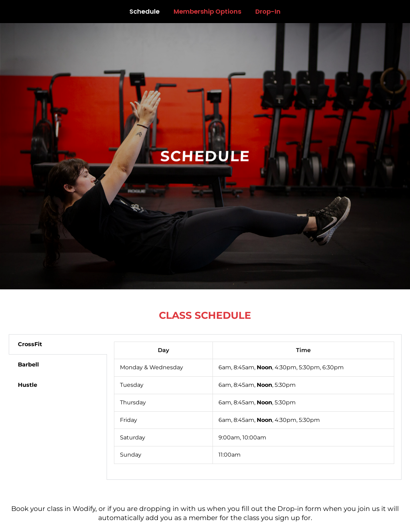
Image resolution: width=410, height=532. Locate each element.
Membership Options (207, 11)
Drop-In (268, 11)
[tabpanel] (254, 407)
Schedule (144, 11)
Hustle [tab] (28, 385)
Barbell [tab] (28, 365)
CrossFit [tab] (30, 344)
